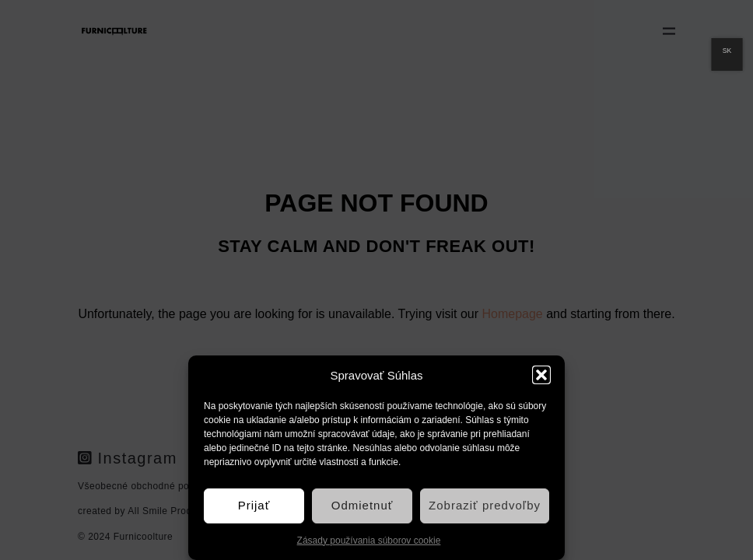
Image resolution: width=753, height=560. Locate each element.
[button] (541, 375)
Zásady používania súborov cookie (369, 541)
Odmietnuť (362, 505)
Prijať (254, 505)
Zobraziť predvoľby (485, 505)
